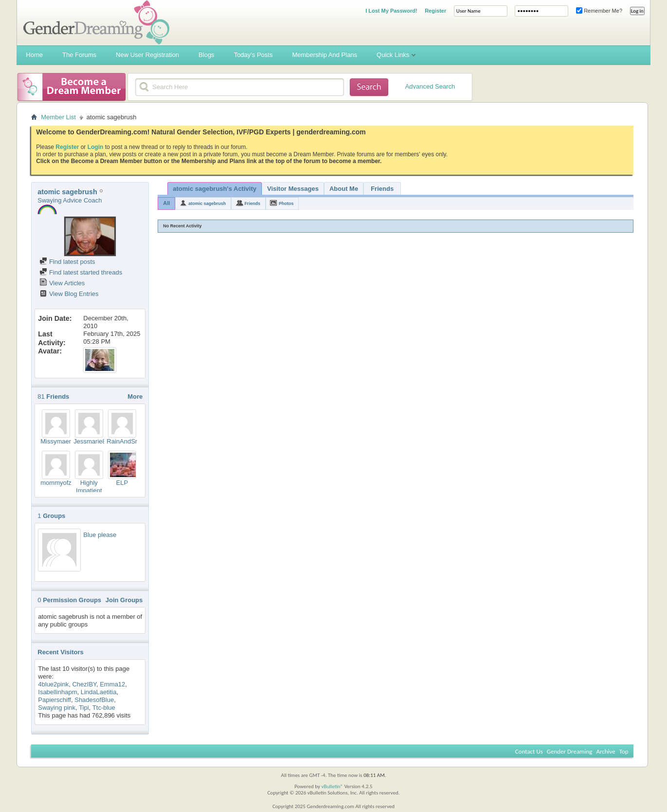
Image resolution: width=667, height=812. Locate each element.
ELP (122, 483)
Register (435, 11)
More (135, 397)
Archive (605, 751)
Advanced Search (430, 86)
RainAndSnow (126, 441)
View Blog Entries (69, 294)
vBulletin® (332, 786)
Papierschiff (54, 700)
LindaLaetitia (99, 692)
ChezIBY (84, 684)
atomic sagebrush (207, 203)
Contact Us (529, 751)
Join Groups (124, 600)
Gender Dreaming (570, 751)
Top (624, 751)
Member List (58, 117)
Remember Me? (599, 11)
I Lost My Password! (391, 11)
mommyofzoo (59, 483)
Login (96, 147)
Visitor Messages (293, 189)
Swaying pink (57, 708)
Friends (382, 189)
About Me (344, 189)
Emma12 (112, 684)
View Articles (62, 283)
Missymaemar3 (62, 441)
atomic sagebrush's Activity (215, 189)
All (166, 203)
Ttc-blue (104, 708)
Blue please (100, 535)
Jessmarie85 (91, 441)
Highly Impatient (89, 487)
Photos (286, 203)
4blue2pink (53, 684)
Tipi (84, 708)
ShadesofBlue (94, 700)
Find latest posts (67, 262)
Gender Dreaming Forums (96, 22)
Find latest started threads (81, 272)
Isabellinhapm (57, 692)
